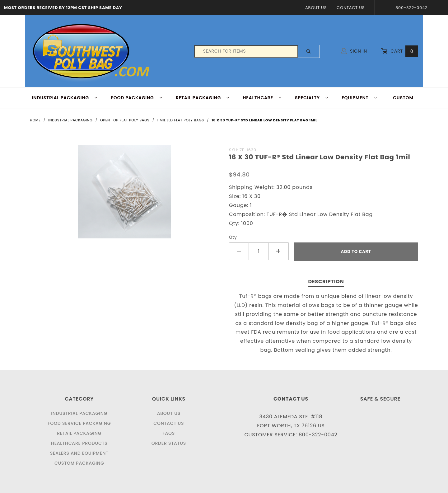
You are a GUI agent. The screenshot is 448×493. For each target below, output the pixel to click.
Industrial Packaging (79, 413)
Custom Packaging (79, 463)
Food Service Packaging (79, 423)
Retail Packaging (79, 433)
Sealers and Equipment (79, 453)
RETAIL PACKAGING (203, 98)
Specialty (312, 98)
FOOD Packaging (137, 98)
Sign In (354, 51)
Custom (403, 98)
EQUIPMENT (359, 98)
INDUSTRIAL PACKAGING (65, 98)
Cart (399, 51)
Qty (233, 237)
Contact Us (351, 8)
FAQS (169, 433)
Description (326, 282)
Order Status (169, 443)
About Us (316, 8)
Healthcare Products (79, 443)
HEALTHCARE (262, 98)
